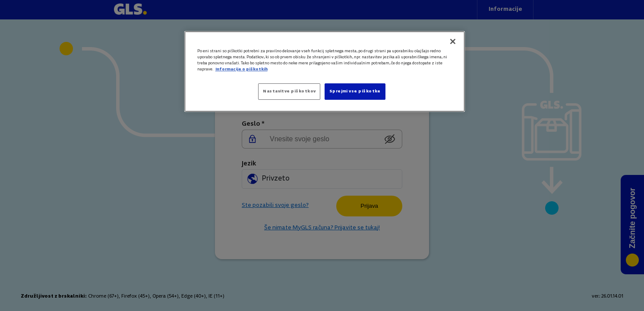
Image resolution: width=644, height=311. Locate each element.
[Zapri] (453, 41)
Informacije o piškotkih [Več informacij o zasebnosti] (241, 69)
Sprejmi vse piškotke (355, 91)
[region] (325, 71)
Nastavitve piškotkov (289, 91)
